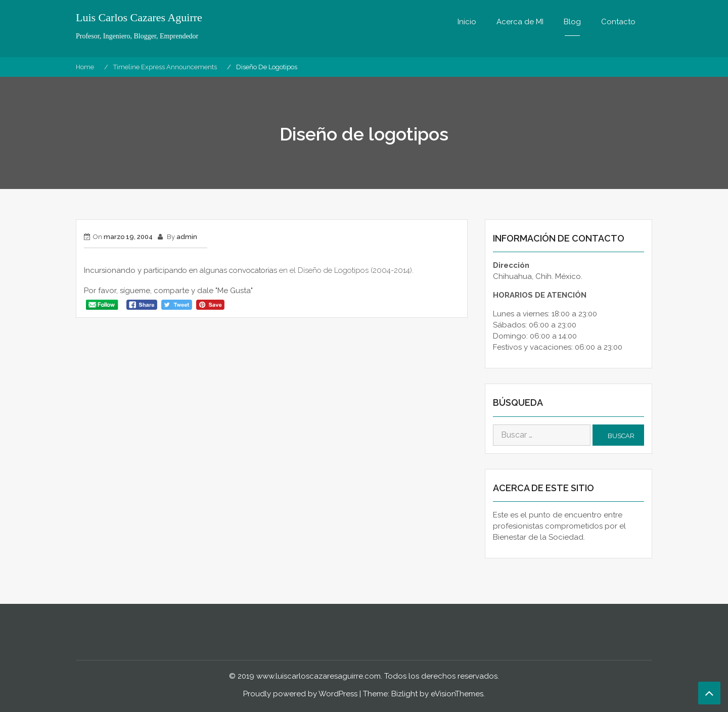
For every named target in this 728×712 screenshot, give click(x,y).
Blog (572, 22)
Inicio (467, 22)
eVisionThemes (457, 694)
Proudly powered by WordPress (300, 694)
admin (187, 237)
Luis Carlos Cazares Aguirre (139, 18)
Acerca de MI (520, 22)
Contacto (618, 22)
